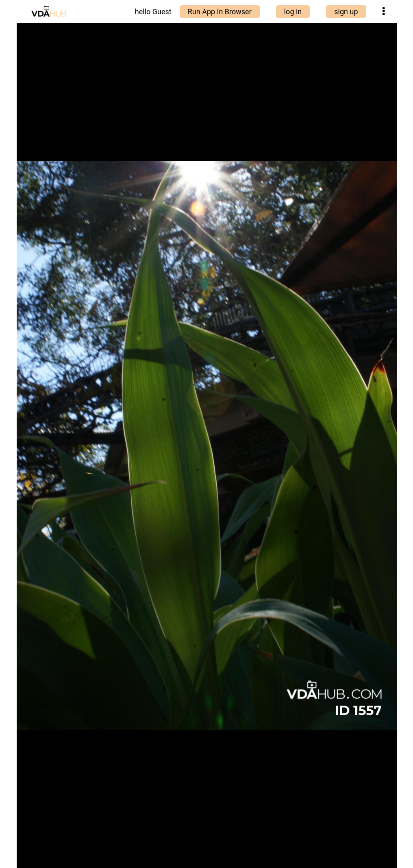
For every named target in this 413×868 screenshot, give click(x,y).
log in (293, 12)
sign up (346, 12)
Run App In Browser (220, 12)
